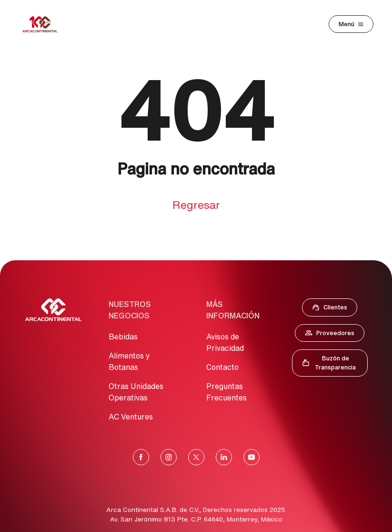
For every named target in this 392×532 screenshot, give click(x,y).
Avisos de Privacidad (225, 342)
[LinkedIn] (224, 457)
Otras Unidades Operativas (136, 392)
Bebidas (123, 337)
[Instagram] (169, 457)
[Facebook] (141, 457)
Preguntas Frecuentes (226, 392)
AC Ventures (131, 417)
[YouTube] (251, 457)
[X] (196, 457)
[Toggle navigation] (351, 24)
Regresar (196, 205)
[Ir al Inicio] (53, 310)
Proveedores (334, 335)
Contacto (222, 367)
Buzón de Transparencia (334, 363)
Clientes (332, 309)
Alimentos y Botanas (129, 361)
